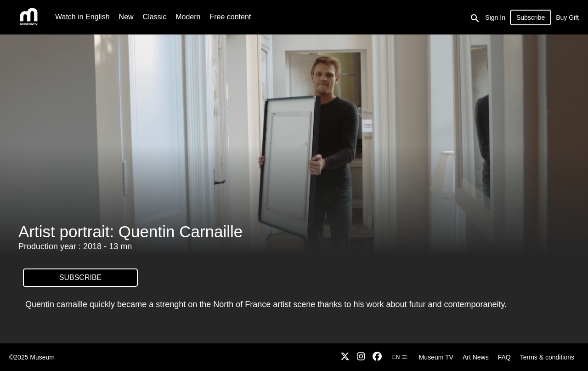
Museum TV (436, 357)
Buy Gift (567, 17)
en (400, 357)
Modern (188, 17)
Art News (476, 357)
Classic (155, 17)
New (126, 17)
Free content (230, 17)
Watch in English (82, 17)
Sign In (495, 17)
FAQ (504, 357)
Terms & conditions (547, 357)
